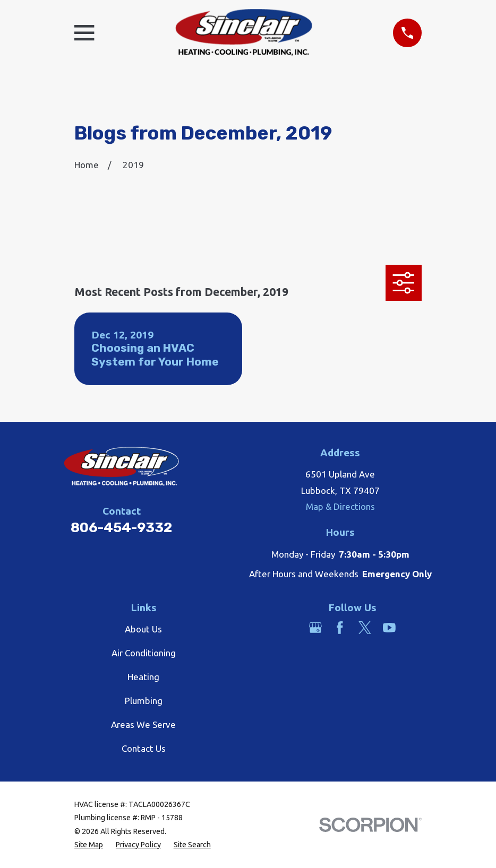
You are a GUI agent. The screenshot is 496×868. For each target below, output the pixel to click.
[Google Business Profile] (315, 628)
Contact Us (144, 748)
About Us (143, 629)
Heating (143, 677)
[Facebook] (340, 628)
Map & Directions (340, 506)
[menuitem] (89, 845)
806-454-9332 (121, 527)
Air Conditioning (144, 653)
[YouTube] (389, 628)
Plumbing (144, 701)
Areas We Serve (143, 724)
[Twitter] (365, 628)
